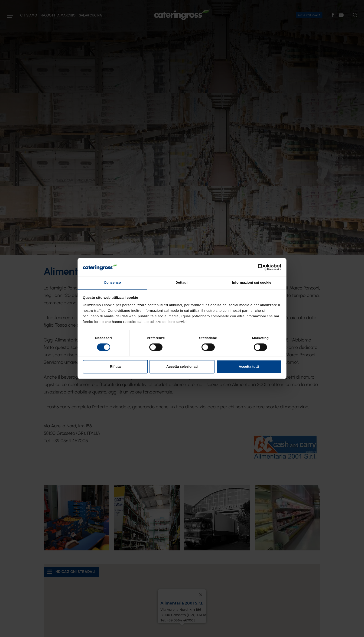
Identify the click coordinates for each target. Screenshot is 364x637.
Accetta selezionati (182, 366)
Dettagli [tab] (182, 282)
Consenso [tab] (112, 282)
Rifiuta (115, 366)
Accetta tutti (249, 366)
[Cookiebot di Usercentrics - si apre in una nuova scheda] (261, 267)
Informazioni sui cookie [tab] (252, 282)
